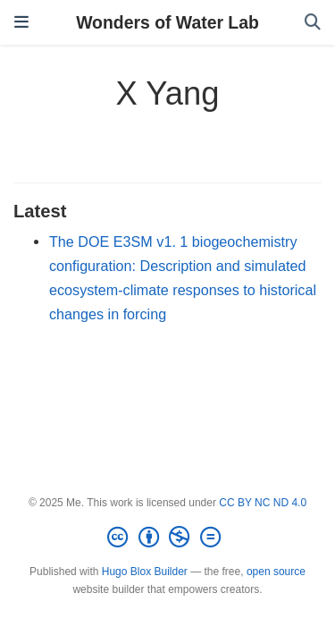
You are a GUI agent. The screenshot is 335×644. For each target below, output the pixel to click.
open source (276, 572)
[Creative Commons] (167, 538)
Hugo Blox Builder (145, 572)
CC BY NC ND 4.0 (263, 503)
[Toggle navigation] (21, 22)
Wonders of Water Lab (167, 22)
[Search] (313, 23)
